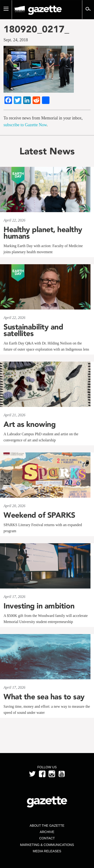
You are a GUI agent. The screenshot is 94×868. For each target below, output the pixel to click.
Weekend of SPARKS (39, 515)
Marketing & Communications (47, 845)
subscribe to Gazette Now (25, 125)
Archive (47, 832)
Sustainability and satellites (33, 330)
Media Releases (47, 851)
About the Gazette (47, 826)
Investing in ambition (39, 606)
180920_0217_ (36, 29)
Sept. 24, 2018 (16, 40)
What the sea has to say (44, 697)
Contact (47, 838)
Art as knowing (30, 424)
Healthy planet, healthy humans (43, 233)
